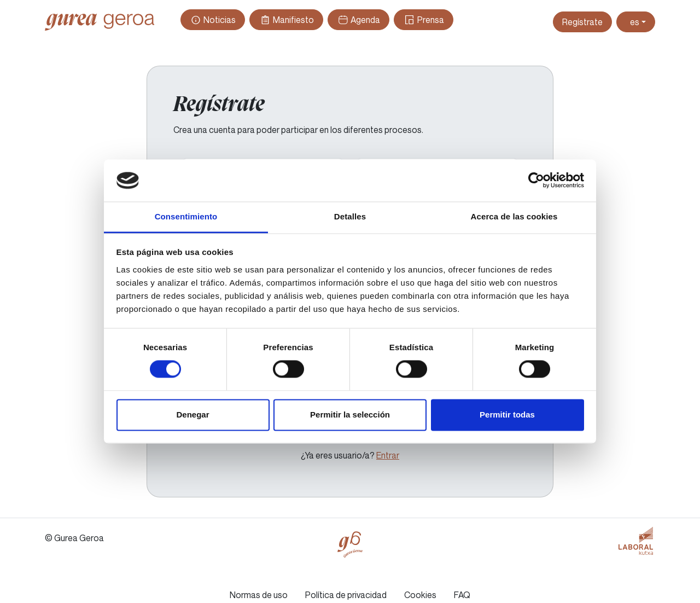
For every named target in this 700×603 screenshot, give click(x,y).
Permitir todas (507, 414)
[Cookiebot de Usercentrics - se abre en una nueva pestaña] (536, 181)
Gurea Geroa (100, 22)
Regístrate (582, 22)
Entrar (388, 455)
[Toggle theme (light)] (636, 22)
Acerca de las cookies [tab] (514, 216)
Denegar (192, 414)
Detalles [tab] (350, 216)
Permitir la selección (350, 414)
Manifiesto (286, 20)
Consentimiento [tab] (186, 216)
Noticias (213, 20)
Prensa (423, 20)
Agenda (358, 20)
